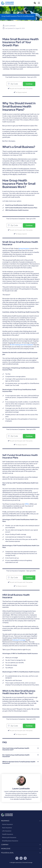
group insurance (24, 248)
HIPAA (27, 504)
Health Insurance (8, 834)
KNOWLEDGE (6, 849)
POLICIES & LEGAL (7, 853)
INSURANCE (5, 821)
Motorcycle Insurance (9, 837)
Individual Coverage (19, 640)
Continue (29, 84)
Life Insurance (7, 831)
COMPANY (5, 845)
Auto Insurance (7, 828)
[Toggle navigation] (39, 3)
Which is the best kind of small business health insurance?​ (19, 762)
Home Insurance (7, 824)
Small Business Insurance (10, 841)
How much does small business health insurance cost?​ (16, 749)
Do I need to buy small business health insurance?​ (16, 756)
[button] (21, 749)
